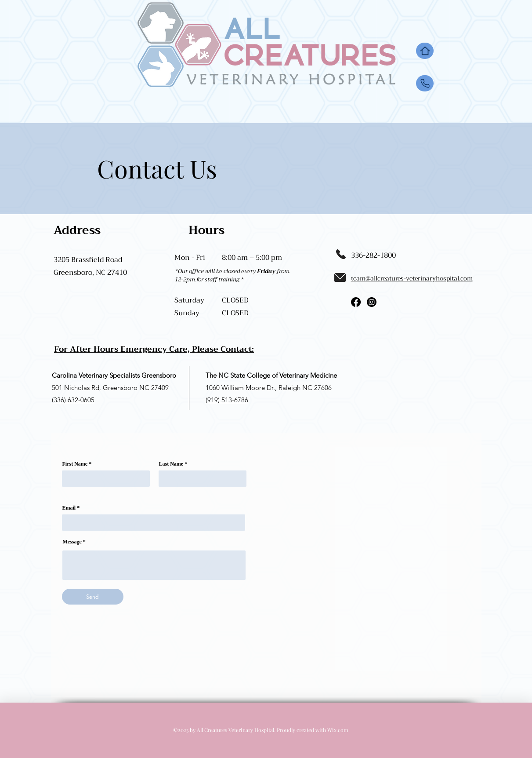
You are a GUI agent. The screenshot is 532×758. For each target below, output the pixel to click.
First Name (75, 464)
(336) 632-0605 (73, 400)
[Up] (425, 83)
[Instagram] (372, 302)
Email (69, 508)
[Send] (93, 597)
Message (72, 542)
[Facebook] (356, 302)
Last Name (171, 464)
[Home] (425, 51)
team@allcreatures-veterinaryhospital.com (412, 278)
